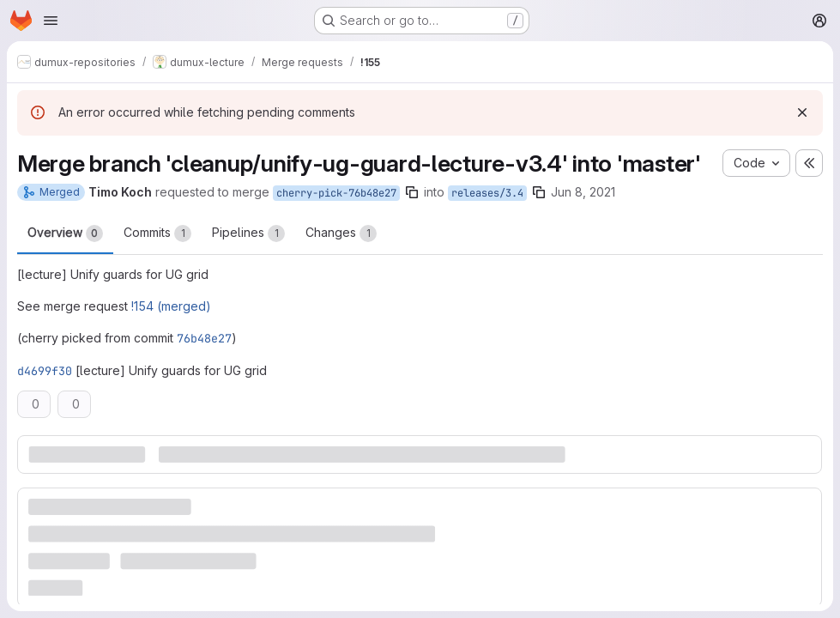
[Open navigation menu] (51, 21)
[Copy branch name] (412, 192)
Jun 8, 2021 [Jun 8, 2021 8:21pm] (583, 192)
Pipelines (248, 233)
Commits (157, 233)
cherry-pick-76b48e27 (336, 193)
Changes (341, 233)
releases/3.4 (487, 193)
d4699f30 (45, 371)
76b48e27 (204, 338)
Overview (65, 233)
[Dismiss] (802, 112)
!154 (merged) (171, 306)
